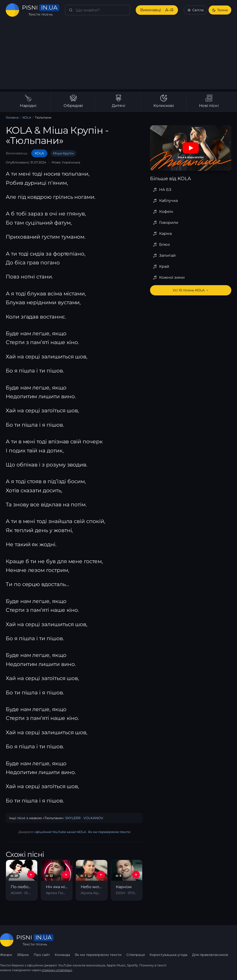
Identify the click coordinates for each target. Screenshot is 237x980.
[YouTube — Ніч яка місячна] (66, 875)
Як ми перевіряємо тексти (109, 832)
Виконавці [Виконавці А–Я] (157, 10)
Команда (62, 955)
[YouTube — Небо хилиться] (101, 875)
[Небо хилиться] (92, 880)
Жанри (6, 955)
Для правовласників (210, 955)
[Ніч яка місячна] (57, 880)
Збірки (23, 955)
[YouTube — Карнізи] (136, 875)
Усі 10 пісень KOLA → (191, 290)
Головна (12, 117)
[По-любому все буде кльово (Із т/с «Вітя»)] (22, 880)
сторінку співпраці (57, 970)
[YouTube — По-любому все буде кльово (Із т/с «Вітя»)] (31, 875)
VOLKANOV (93, 818)
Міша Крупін (63, 153)
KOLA (27, 117)
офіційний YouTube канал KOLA (60, 832)
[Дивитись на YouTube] (191, 148)
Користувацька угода (168, 955)
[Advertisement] (118, 56)
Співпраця (136, 955)
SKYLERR (73, 818)
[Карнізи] (127, 880)
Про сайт (42, 955)
